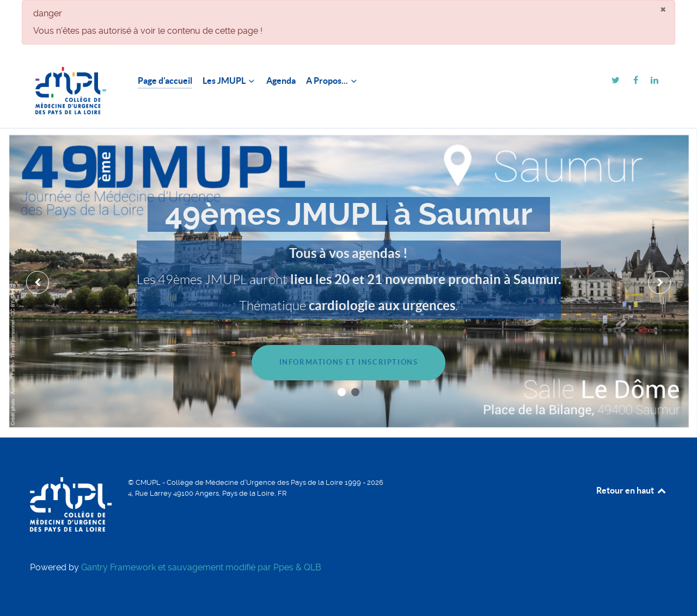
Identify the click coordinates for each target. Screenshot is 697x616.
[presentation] (38, 282)
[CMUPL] (71, 91)
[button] (342, 392)
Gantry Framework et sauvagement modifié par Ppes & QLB (201, 567)
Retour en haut (632, 490)
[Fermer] (663, 9)
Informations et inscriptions (349, 362)
